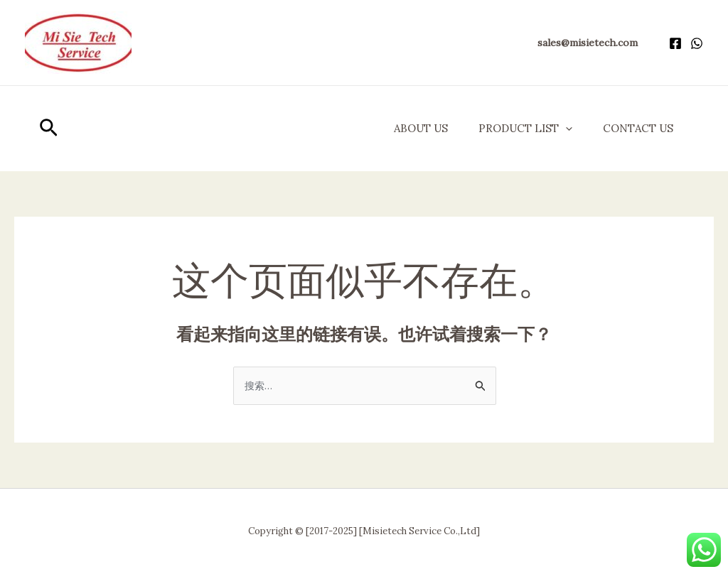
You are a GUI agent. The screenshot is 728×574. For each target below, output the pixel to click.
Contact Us (636, 128)
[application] (558, 129)
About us (409, 128)
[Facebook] (675, 43)
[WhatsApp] (697, 43)
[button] (588, 43)
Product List (518, 129)
